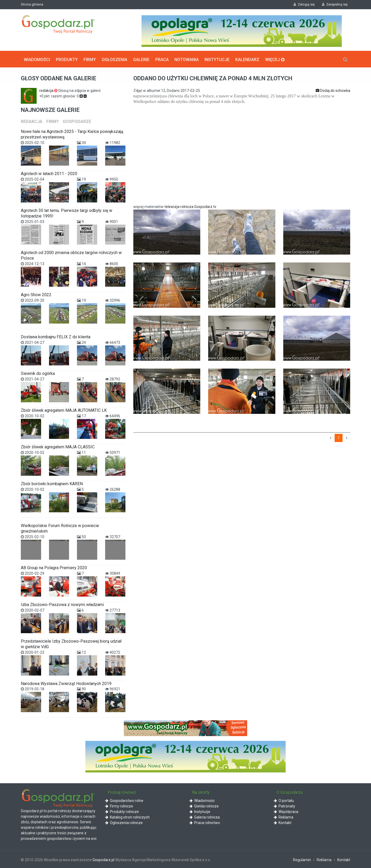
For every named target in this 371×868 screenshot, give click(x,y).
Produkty (67, 59)
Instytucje (217, 59)
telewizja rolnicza (179, 206)
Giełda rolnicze (204, 806)
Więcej (275, 59)
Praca (162, 59)
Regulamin (302, 859)
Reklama (284, 817)
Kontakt (283, 822)
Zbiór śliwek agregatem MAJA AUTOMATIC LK (64, 410)
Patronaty (284, 806)
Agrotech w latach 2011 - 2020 (49, 173)
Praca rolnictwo (205, 822)
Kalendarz (247, 59)
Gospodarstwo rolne (124, 800)
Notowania (187, 59)
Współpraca (286, 811)
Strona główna (32, 4)
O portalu (284, 800)
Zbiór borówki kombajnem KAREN (52, 483)
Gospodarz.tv (206, 206)
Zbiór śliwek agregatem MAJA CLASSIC (58, 446)
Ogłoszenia (114, 59)
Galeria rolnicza (205, 817)
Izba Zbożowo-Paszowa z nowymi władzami (62, 604)
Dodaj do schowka (333, 90)
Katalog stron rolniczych (127, 817)
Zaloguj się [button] (304, 4)
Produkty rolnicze (122, 811)
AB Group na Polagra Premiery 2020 (54, 567)
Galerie (141, 59)
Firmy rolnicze (119, 806)
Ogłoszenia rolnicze (124, 822)
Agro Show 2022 (36, 294)
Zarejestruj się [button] (335, 4)
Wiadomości (37, 59)
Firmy (90, 59)
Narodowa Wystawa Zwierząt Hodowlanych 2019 (66, 683)
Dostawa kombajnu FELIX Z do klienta (56, 336)
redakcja (49, 90)
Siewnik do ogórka (38, 373)
